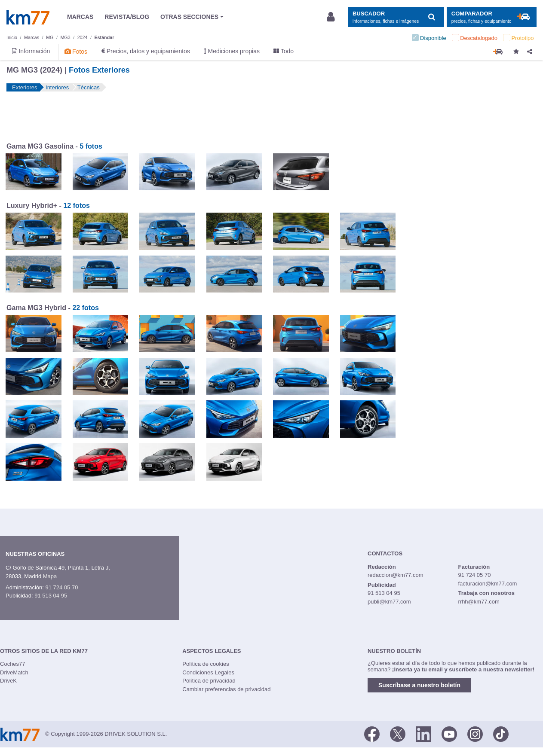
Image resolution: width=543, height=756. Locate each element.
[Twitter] (398, 733)
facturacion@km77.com (487, 584)
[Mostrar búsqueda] (396, 17)
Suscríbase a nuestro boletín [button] (419, 685)
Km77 (28, 17)
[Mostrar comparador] (492, 17)
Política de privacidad (209, 681)
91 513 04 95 (51, 596)
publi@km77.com (389, 602)
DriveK (8, 681)
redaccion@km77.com (396, 575)
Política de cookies (206, 664)
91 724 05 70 (61, 587)
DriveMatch (14, 672)
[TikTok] (501, 733)
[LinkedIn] (423, 733)
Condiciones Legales (208, 672)
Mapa (50, 576)
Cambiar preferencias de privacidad (226, 689)
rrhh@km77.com (479, 602)
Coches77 (13, 664)
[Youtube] (449, 733)
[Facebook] (372, 733)
